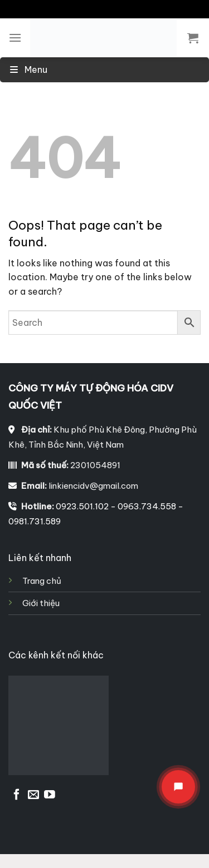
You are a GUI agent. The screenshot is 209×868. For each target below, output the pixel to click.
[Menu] (15, 38)
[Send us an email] (33, 795)
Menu (28, 70)
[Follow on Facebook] (17, 795)
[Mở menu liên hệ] (178, 787)
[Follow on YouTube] (50, 795)
